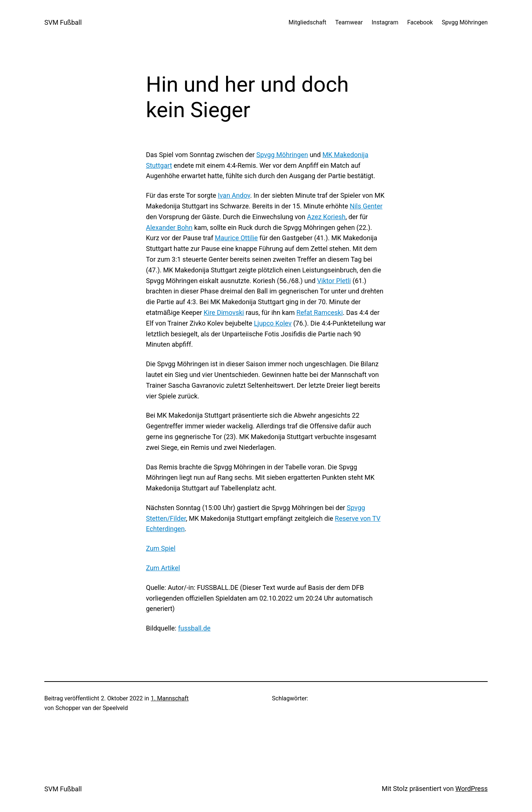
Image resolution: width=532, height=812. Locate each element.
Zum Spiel (161, 548)
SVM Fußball (63, 22)
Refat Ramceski (319, 312)
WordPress (472, 789)
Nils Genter (366, 206)
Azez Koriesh (326, 217)
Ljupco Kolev (273, 323)
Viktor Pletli (334, 281)
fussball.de (194, 628)
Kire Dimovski (224, 312)
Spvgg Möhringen (282, 155)
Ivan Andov (234, 195)
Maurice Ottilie (236, 238)
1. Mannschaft (170, 698)
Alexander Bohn (169, 227)
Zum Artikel (163, 568)
